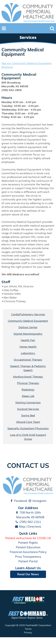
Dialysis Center (28, 327)
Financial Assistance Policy (28, 552)
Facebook (18, 501)
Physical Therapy (28, 383)
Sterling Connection (28, 402)
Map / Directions (28, 527)
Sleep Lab (28, 396)
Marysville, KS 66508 (28, 517)
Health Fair (28, 340)
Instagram (37, 501)
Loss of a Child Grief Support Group (28, 437)
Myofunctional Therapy (28, 377)
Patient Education (28, 547)
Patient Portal (28, 561)
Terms (28, 629)
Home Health (28, 347)
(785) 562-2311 (28, 522)
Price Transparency (28, 557)
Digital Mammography (28, 334)
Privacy (28, 632)
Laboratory (28, 353)
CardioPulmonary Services (28, 314)
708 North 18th (28, 513)
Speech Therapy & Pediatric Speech (28, 368)
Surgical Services (28, 409)
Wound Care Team (28, 422)
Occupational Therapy (28, 360)
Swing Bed (28, 415)
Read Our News (28, 574)
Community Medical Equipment (28, 321)
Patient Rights (28, 543)
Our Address (28, 508)
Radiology (28, 390)
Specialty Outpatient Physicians (28, 428)
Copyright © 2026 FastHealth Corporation (28, 625)
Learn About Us (28, 568)
